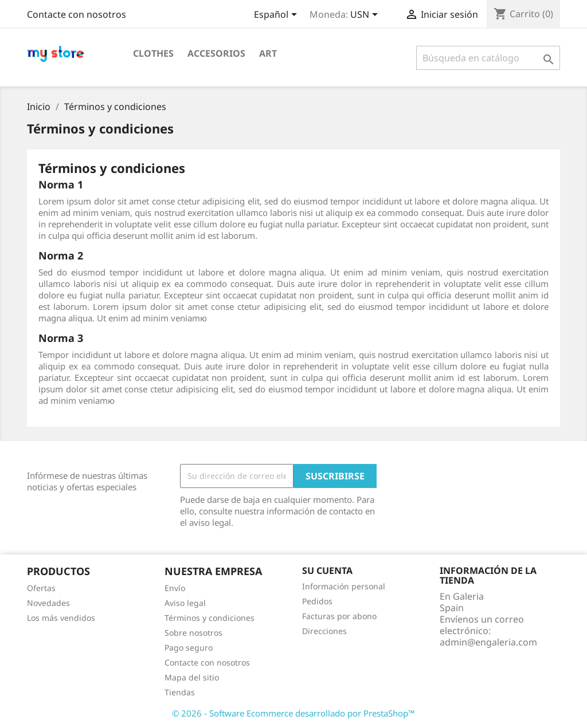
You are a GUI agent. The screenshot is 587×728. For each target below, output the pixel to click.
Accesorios (216, 53)
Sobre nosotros (193, 633)
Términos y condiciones (210, 618)
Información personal (344, 586)
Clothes (153, 53)
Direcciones (324, 631)
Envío (175, 588)
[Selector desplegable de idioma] (277, 15)
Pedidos (317, 601)
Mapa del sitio (192, 677)
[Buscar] (488, 58)
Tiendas (180, 692)
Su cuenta (327, 570)
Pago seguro (189, 648)
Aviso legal (185, 603)
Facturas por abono (339, 616)
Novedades (48, 603)
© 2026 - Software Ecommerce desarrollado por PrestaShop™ (293, 713)
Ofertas (41, 588)
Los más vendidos (61, 618)
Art (268, 53)
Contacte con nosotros (77, 14)
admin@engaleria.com (488, 642)
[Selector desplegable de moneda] (366, 15)
